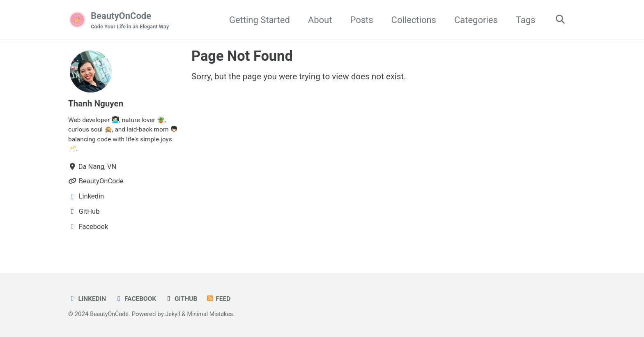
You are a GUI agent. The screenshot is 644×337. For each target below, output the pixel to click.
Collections (411, 20)
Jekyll (176, 314)
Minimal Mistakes (215, 314)
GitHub (186, 299)
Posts (359, 20)
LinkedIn (88, 299)
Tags (523, 20)
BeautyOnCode (132, 21)
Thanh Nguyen (98, 104)
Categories (473, 20)
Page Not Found (242, 57)
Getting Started (257, 20)
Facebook (139, 299)
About (317, 20)
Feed (224, 299)
